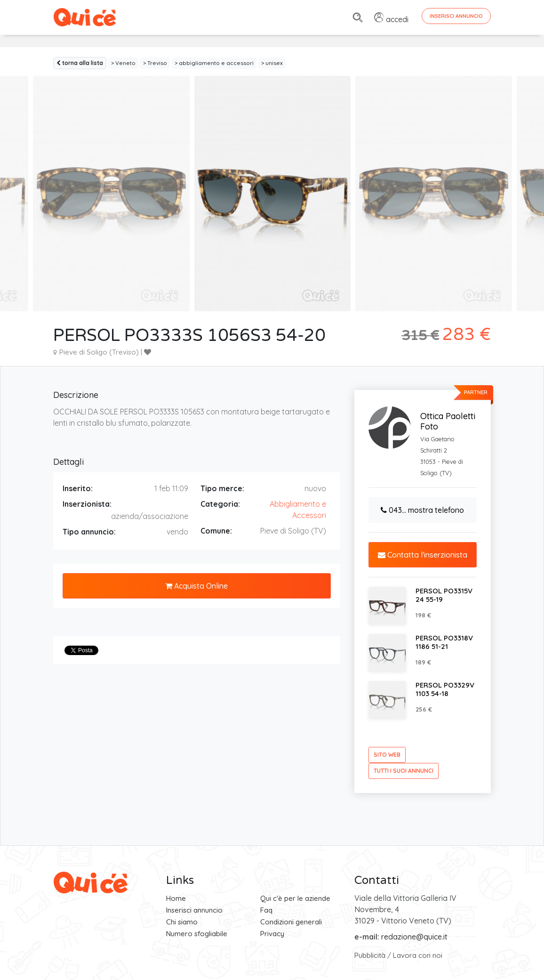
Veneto (125, 63)
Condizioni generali (291, 922)
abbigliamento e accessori (216, 63)
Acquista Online (196, 586)
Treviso (157, 63)
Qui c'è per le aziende (295, 898)
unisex (274, 63)
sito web (387, 755)
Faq (266, 910)
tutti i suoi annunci (404, 771)
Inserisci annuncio (194, 910)
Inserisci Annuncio (456, 16)
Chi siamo (182, 922)
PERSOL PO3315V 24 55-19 (444, 595)
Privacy (272, 934)
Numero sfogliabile (197, 934)
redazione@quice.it (414, 937)
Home (176, 898)
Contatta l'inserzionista (423, 555)
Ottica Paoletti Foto (448, 421)
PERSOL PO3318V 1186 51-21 (444, 642)
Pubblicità (370, 955)
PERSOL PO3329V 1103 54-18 (445, 689)
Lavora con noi (418, 955)
